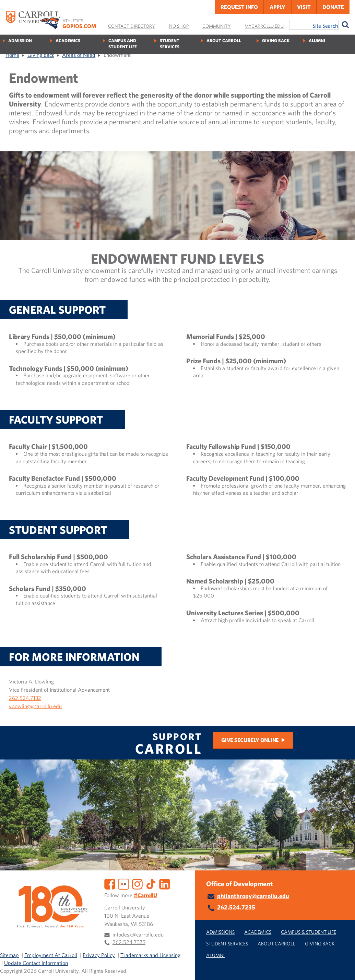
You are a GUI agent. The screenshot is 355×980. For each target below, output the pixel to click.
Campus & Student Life (309, 932)
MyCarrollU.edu (264, 26)
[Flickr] (123, 883)
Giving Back (276, 41)
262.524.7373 (129, 942)
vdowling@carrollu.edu (35, 706)
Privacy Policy (99, 955)
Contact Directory (132, 26)
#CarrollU (145, 895)
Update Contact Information (36, 963)
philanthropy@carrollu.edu (253, 896)
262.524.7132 (25, 698)
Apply (277, 7)
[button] (342, 967)
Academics (68, 41)
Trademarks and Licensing (150, 955)
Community (217, 26)
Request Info (239, 7)
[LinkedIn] (165, 883)
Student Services (170, 44)
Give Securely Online (250, 740)
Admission (20, 41)
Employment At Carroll (51, 955)
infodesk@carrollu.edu (138, 934)
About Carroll (224, 41)
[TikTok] (151, 883)
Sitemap (9, 955)
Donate (333, 7)
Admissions (220, 932)
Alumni (317, 41)
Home (12, 55)
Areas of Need (79, 55)
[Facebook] (110, 883)
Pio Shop (179, 26)
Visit (304, 7)
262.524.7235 (236, 907)
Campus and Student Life (123, 44)
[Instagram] (137, 883)
